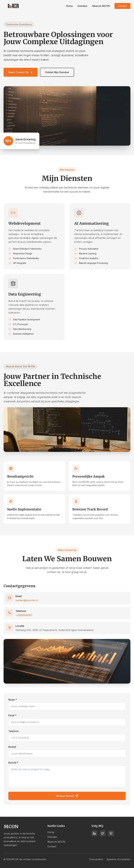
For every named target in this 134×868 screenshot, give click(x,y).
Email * (12, 715)
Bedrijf (12, 747)
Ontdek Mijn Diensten (57, 72)
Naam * (13, 700)
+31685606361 (24, 615)
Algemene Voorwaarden (118, 859)
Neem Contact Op (21, 72)
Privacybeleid (96, 859)
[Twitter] (103, 834)
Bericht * (13, 763)
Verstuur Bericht (67, 796)
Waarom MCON (101, 6)
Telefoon (13, 731)
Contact (122, 6)
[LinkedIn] (94, 834)
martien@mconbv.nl (27, 600)
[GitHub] (111, 834)
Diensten (82, 6)
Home (69, 6)
